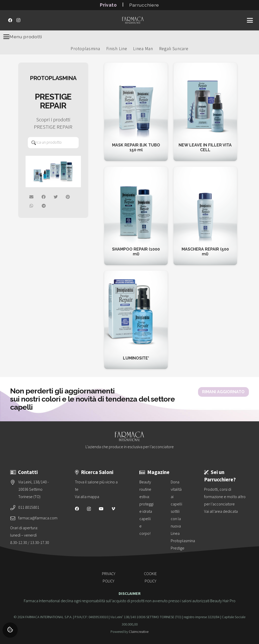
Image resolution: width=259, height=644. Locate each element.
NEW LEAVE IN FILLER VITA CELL (205, 147)
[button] (250, 20)
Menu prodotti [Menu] (23, 37)
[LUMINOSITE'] (131, 274)
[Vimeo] (113, 509)
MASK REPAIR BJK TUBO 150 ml (136, 147)
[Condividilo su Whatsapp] (32, 206)
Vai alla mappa (87, 497)
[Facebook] (10, 20)
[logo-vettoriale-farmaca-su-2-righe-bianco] (133, 20)
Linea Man (143, 49)
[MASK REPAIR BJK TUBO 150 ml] (136, 66)
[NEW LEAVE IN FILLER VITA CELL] (205, 66)
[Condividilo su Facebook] (44, 197)
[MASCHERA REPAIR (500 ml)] (205, 170)
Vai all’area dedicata (221, 512)
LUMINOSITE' (136, 358)
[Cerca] (34, 143)
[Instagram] (18, 20)
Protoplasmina (85, 49)
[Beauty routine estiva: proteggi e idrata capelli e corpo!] (146, 490)
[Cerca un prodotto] (53, 143)
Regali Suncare (174, 49)
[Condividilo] (44, 206)
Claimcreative (139, 632)
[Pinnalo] (68, 197)
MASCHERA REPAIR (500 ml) (205, 252)
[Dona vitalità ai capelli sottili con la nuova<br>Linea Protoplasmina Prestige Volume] (178, 490)
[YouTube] (101, 509)
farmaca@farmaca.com (38, 518)
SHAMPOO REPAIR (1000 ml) (136, 252)
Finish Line (117, 49)
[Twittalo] (56, 197)
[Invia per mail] (32, 197)
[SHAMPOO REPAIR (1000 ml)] (136, 170)
